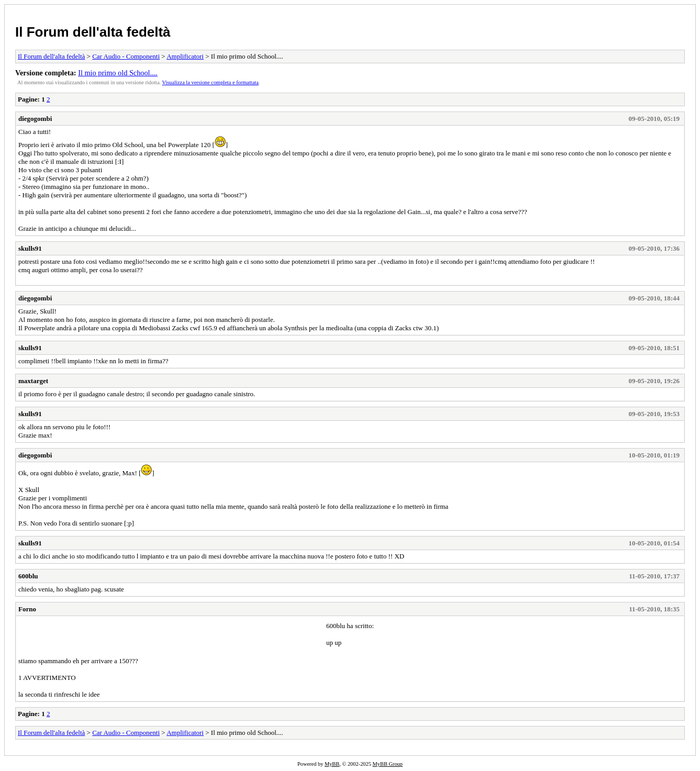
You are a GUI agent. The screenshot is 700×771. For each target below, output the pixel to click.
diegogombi (35, 119)
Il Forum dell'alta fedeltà (93, 32)
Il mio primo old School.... (118, 73)
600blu (28, 576)
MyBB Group (388, 764)
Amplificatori (185, 56)
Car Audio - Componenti (126, 56)
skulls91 (30, 248)
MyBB (332, 764)
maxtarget (33, 381)
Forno (27, 609)
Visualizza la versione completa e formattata (210, 82)
